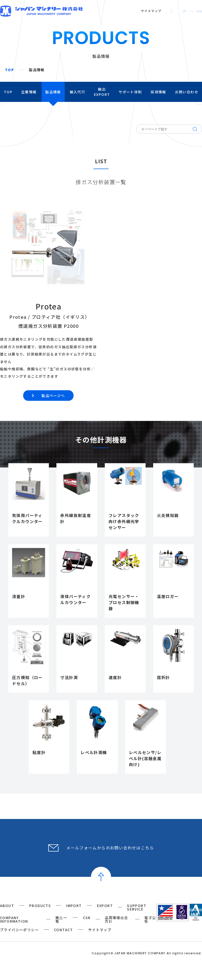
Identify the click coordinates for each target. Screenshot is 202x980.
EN (199, 11)
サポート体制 (130, 92)
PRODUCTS (40, 906)
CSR (87, 918)
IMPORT (74, 906)
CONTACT (63, 930)
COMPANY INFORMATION (14, 919)
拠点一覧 (61, 919)
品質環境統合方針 (116, 919)
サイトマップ (151, 11)
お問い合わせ (187, 92)
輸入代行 (78, 92)
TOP (9, 70)
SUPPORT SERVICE (137, 907)
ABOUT (7, 906)
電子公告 (150, 919)
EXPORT (105, 906)
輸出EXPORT (102, 92)
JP (184, 11)
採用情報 (158, 92)
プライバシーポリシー (19, 930)
